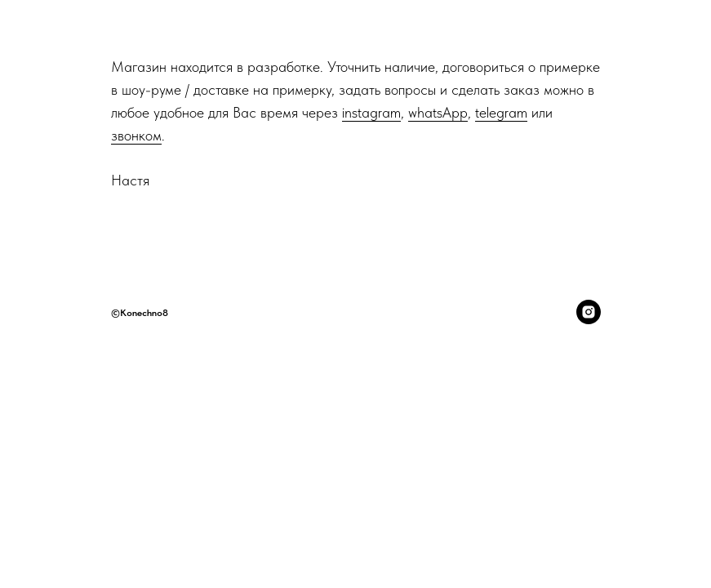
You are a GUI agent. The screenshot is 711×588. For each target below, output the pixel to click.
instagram (371, 112)
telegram (501, 112)
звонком (136, 135)
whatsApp (438, 112)
